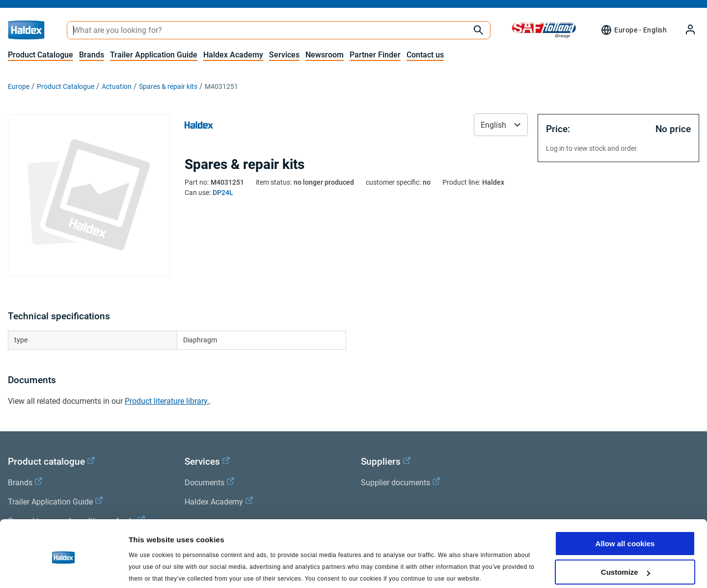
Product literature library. (167, 401)
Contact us (425, 55)
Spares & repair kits (168, 86)
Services (284, 55)
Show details (151, 568)
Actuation (117, 86)
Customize (625, 535)
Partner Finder (375, 55)
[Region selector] (634, 30)
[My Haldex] (684, 30)
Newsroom (325, 55)
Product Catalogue (41, 55)
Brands (92, 55)
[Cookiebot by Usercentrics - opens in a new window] (64, 569)
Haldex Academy (233, 55)
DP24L (223, 193)
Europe (19, 86)
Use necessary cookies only (625, 564)
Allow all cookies (625, 506)
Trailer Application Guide (154, 55)
